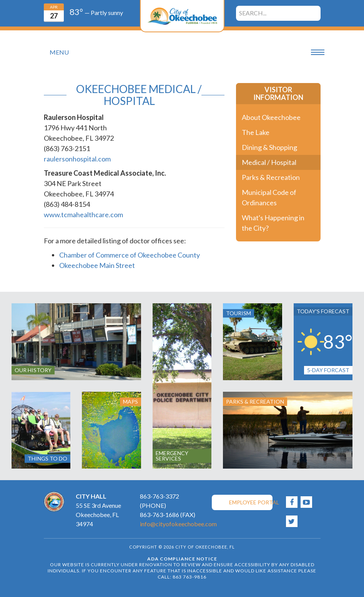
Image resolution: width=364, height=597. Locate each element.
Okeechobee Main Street (97, 265)
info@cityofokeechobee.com (178, 524)
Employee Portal (251, 502)
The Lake (256, 132)
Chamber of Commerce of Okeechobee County (130, 255)
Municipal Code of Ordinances (269, 197)
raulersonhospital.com (77, 159)
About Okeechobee (271, 117)
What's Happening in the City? (273, 223)
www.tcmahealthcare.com (83, 215)
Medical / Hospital (269, 162)
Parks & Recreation (271, 177)
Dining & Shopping (269, 147)
